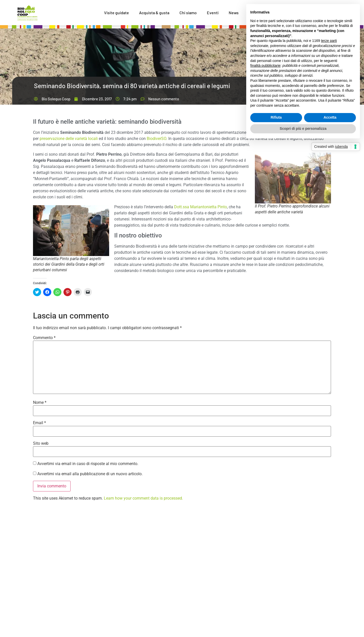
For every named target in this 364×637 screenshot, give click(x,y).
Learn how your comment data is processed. (143, 498)
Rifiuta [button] (276, 117)
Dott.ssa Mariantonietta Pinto (201, 207)
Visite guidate (117, 13)
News (234, 13)
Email (39, 423)
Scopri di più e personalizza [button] (303, 129)
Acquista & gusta (154, 13)
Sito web (41, 443)
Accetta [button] (330, 117)
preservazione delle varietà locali (69, 139)
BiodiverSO (156, 139)
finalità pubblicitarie (265, 66)
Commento (44, 338)
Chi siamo (188, 13)
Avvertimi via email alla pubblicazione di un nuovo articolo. (90, 474)
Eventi (213, 13)
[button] (293, 178)
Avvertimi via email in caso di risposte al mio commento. (88, 464)
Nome (40, 403)
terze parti (329, 41)
